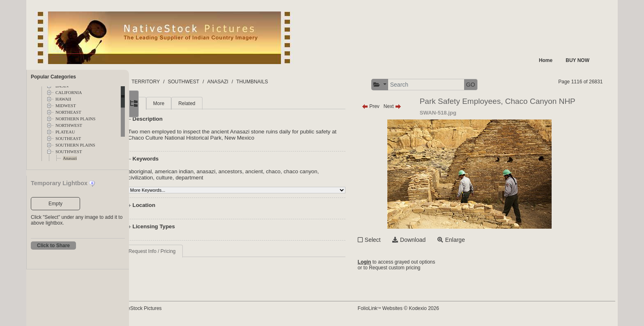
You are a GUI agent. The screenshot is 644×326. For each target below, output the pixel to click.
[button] (406, 85)
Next (418, 106)
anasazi (240, 171)
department (224, 178)
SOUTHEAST (68, 139)
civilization (175, 178)
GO (497, 85)
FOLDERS (168, 82)
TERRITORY (201, 82)
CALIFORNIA (69, 93)
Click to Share (53, 246)
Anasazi (70, 158)
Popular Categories (53, 77)
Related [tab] (221, 103)
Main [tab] (168, 103)
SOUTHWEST (69, 152)
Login (390, 262)
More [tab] (193, 103)
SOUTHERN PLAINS (75, 145)
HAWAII (63, 99)
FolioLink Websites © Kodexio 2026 (424, 308)
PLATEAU (65, 132)
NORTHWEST (69, 125)
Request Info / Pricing (186, 251)
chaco (308, 171)
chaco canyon (335, 171)
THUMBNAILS (308, 82)
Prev (397, 106)
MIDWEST (66, 106)
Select (399, 240)
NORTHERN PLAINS (75, 119)
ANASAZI (273, 82)
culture (198, 178)
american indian (208, 171)
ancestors (264, 171)
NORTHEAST (68, 112)
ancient (288, 171)
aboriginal (174, 171)
